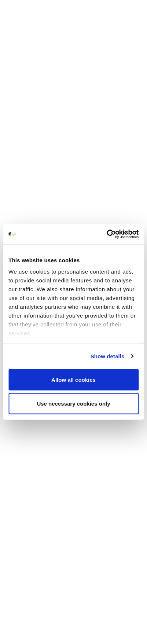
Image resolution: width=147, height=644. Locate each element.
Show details (108, 356)
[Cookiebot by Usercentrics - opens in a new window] (106, 234)
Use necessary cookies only (73, 404)
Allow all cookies (73, 379)
